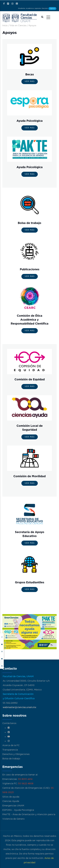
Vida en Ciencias (18, 26)
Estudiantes (22, 9)
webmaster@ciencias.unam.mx (19, 707)
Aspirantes (38, 9)
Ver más (30, 81)
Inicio (5, 26)
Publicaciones (30, 270)
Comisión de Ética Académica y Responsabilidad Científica (30, 320)
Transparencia (10, 750)
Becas (30, 75)
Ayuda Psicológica (30, 121)
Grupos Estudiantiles (30, 583)
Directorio (45, 9)
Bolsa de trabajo (29, 223)
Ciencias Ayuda (11, 801)
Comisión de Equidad (30, 380)
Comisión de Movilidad (29, 476)
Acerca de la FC (11, 745)
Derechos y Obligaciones (16, 754)
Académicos (30, 9)
